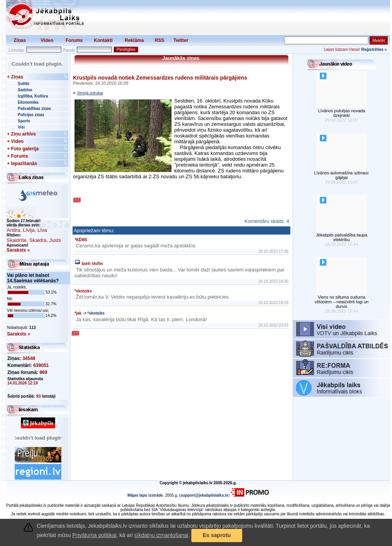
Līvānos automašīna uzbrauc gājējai (341, 175)
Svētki (23, 84)
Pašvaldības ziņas (35, 109)
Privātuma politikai (94, 535)
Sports (24, 121)
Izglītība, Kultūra (33, 96)
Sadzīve (25, 90)
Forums (74, 40)
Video (47, 40)
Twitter (181, 40)
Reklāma (134, 40)
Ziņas (20, 40)
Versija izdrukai (90, 93)
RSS (160, 40)
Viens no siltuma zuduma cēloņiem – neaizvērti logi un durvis (342, 302)
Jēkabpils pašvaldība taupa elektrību (342, 237)
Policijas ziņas (31, 115)
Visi (21, 127)
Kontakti (103, 40)
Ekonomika (28, 102)
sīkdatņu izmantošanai (161, 535)
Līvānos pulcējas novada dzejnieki (341, 113)
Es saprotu (217, 535)
